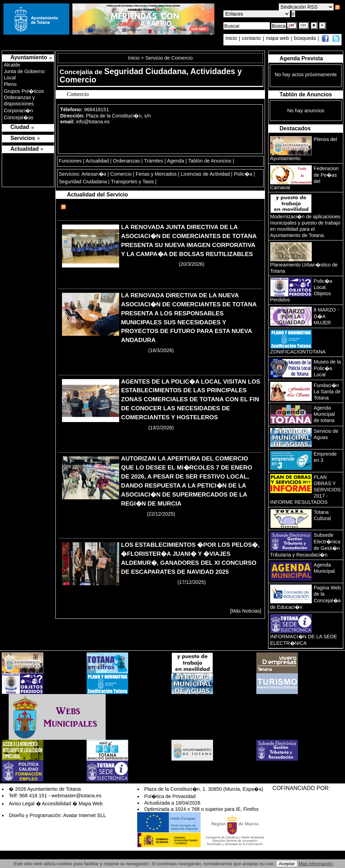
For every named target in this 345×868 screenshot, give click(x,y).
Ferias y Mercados (156, 174)
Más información (316, 864)
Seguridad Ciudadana (83, 182)
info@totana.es (93, 122)
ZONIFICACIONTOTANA (298, 352)
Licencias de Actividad (205, 174)
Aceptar (287, 864)
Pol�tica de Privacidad (170, 796)
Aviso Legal (21, 804)
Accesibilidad (56, 804)
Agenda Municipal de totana (324, 414)
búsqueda (306, 38)
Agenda (176, 161)
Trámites (154, 161)
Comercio (121, 174)
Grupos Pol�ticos (24, 91)
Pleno (10, 84)
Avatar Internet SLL (85, 815)
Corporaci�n (18, 111)
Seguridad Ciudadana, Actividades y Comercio (151, 76)
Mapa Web (91, 804)
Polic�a (243, 174)
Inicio (134, 58)
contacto (251, 38)
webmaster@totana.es (77, 796)
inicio (232, 38)
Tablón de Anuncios (210, 161)
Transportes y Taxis (132, 182)
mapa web (278, 38)
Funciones (70, 161)
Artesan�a (94, 174)
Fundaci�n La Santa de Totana (327, 392)
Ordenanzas (126, 161)
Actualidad (97, 161)
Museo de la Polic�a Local (327, 368)
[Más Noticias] (246, 611)
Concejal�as (19, 117)
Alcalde (12, 65)
